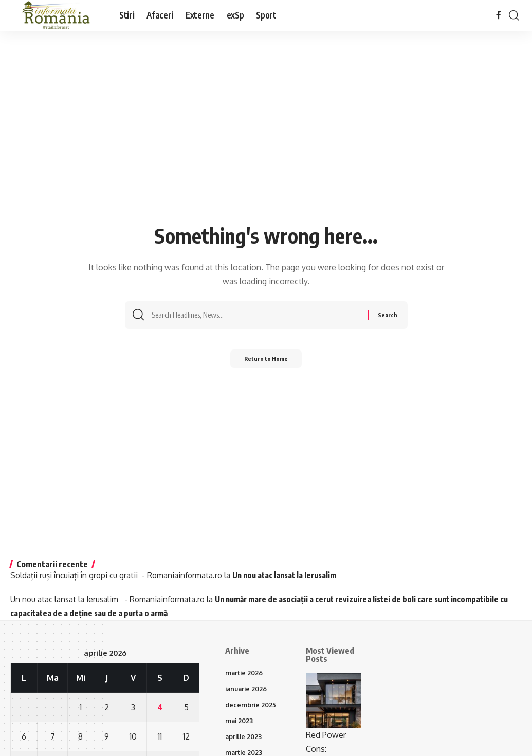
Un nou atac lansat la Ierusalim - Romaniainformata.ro (111, 599)
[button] (514, 15)
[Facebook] (499, 15)
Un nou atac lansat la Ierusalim (297, 575)
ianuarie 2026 (248, 690)
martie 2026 (245, 673)
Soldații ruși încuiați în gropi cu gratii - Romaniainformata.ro (120, 575)
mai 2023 (240, 723)
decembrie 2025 (251, 706)
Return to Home (266, 362)
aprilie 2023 (244, 740)
